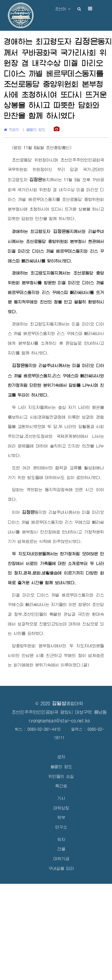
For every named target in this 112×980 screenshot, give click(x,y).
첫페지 (12, 130)
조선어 (63, 9)
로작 (61, 757)
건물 (61, 849)
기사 (61, 798)
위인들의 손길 (61, 776)
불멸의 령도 (36, 130)
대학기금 (61, 859)
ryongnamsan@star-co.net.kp (59, 721)
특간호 (61, 786)
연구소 (61, 827)
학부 (61, 817)
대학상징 (61, 808)
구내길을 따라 (61, 868)
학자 (61, 839)
